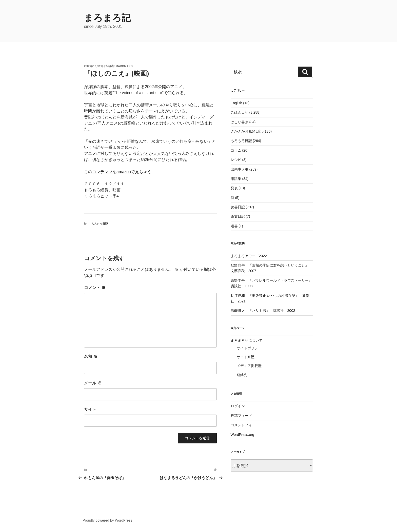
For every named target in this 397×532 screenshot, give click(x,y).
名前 (91, 356)
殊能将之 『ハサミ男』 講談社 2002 (263, 311)
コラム (236, 150)
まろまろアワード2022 (249, 256)
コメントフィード (245, 425)
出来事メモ (240, 169)
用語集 (236, 179)
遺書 (234, 226)
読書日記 (238, 207)
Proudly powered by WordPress (107, 520)
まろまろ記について (247, 340)
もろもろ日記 (100, 224)
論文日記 (238, 216)
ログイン (238, 406)
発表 (234, 188)
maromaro (124, 66)
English (236, 103)
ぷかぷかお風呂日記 (247, 131)
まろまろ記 (107, 18)
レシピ (236, 160)
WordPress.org (242, 435)
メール (93, 383)
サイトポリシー (249, 348)
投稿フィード (241, 416)
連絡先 (242, 375)
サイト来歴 (246, 357)
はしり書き (240, 122)
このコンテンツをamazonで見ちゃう (118, 172)
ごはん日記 (240, 112)
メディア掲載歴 (249, 366)
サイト (90, 409)
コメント (95, 288)
